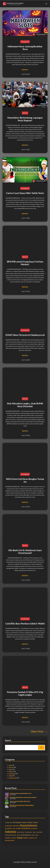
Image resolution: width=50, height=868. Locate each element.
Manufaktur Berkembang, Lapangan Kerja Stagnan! (25, 119)
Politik (10, 776)
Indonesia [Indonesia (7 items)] (11, 831)
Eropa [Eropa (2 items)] (14, 828)
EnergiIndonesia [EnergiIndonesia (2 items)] (8, 828)
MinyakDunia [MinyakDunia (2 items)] (8, 838)
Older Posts (39, 731)
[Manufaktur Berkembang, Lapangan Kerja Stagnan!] (7, 799)
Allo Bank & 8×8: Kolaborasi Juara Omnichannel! (25, 552)
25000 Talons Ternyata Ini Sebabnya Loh (25, 335)
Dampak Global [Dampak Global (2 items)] (8, 826)
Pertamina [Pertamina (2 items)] (14, 838)
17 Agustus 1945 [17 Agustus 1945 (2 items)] (9, 822)
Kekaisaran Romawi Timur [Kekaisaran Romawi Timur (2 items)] (11, 835)
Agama (11, 765)
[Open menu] (46, 4)
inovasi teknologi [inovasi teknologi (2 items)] (21, 832)
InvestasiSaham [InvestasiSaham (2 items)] (28, 832)
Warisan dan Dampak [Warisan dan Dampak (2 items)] (10, 840)
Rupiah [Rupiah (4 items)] (20, 837)
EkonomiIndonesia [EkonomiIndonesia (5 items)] (28, 825)
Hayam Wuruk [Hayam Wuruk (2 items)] (34, 828)
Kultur (10, 769)
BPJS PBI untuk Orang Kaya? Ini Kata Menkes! (25, 263)
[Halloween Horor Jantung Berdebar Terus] (7, 795)
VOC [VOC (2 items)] (36, 838)
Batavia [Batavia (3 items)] (24, 822)
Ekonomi (25, 113)
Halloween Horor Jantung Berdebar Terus (25, 48)
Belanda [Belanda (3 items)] (30, 822)
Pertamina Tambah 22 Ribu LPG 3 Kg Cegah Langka (25, 693)
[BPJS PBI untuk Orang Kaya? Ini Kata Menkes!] (7, 806)
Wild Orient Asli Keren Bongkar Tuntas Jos (25, 480)
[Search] (41, 748)
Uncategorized (25, 42)
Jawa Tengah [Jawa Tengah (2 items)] (40, 832)
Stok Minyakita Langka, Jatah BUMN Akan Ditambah (25, 405)
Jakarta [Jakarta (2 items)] (34, 832)
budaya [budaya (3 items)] (36, 822)
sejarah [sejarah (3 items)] (25, 838)
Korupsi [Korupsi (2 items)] (19, 835)
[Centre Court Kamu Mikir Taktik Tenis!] (7, 803)
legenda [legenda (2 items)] (33, 835)
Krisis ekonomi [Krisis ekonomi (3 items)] (26, 835)
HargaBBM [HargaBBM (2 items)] (18, 828)
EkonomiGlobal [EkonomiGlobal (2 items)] (16, 826)
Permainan (12, 774)
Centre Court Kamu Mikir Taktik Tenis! (25, 193)
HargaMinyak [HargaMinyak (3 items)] (26, 828)
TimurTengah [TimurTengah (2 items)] (31, 838)
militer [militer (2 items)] (37, 835)
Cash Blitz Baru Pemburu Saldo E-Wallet (25, 624)
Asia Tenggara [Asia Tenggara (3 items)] (17, 822)
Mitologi (11, 771)
